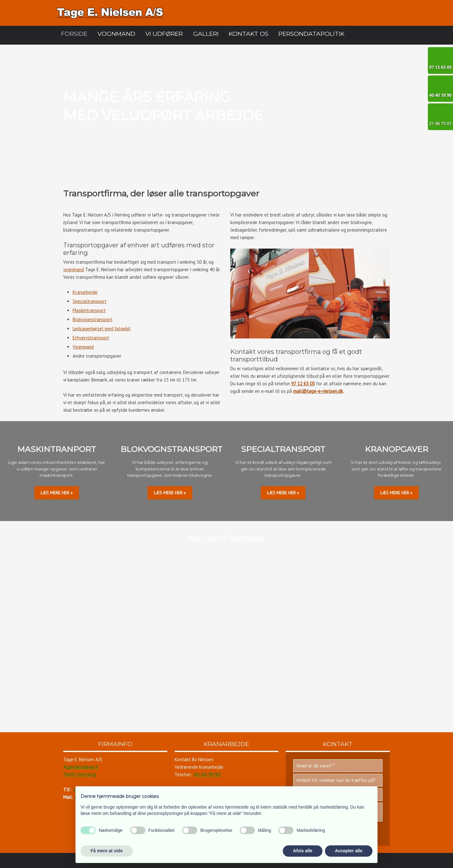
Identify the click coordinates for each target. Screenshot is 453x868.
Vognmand (116, 34)
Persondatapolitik (311, 34)
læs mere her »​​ (170, 493)
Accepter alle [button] (349, 851)
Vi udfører (164, 34)
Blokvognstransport (93, 319)
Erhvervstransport (91, 338)
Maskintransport (89, 310)
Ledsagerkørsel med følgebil (102, 329)
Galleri (206, 34)
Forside (74, 34)
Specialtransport (90, 301)
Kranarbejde (85, 292)
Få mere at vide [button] (107, 851)
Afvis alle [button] (302, 851)
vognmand (74, 269)
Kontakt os (249, 34)
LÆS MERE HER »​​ (57, 493)
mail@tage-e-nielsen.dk (318, 391)
